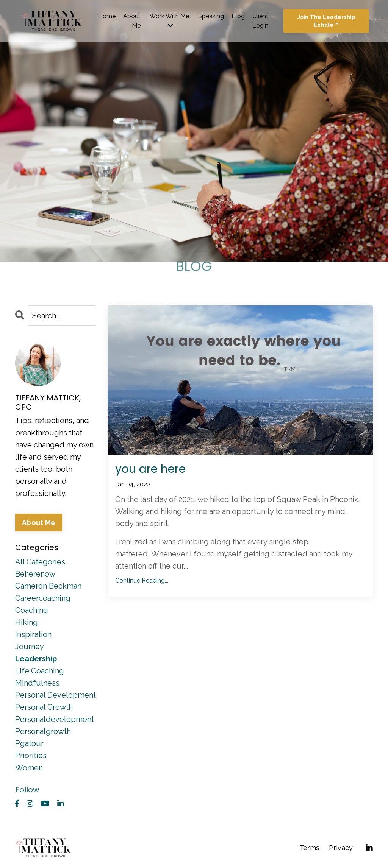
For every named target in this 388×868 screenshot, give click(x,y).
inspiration (33, 634)
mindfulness (37, 683)
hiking (27, 622)
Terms (309, 848)
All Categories (40, 562)
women (29, 768)
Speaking (211, 16)
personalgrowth (43, 731)
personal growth (44, 707)
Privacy (341, 848)
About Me (132, 21)
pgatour (29, 743)
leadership (36, 659)
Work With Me (169, 21)
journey (30, 647)
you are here (150, 469)
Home (107, 16)
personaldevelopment (55, 719)
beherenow (35, 574)
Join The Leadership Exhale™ (326, 21)
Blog (238, 16)
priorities (31, 756)
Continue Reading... (142, 580)
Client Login (260, 21)
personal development (56, 695)
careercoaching (43, 598)
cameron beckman (48, 586)
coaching (32, 610)
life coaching (40, 671)
